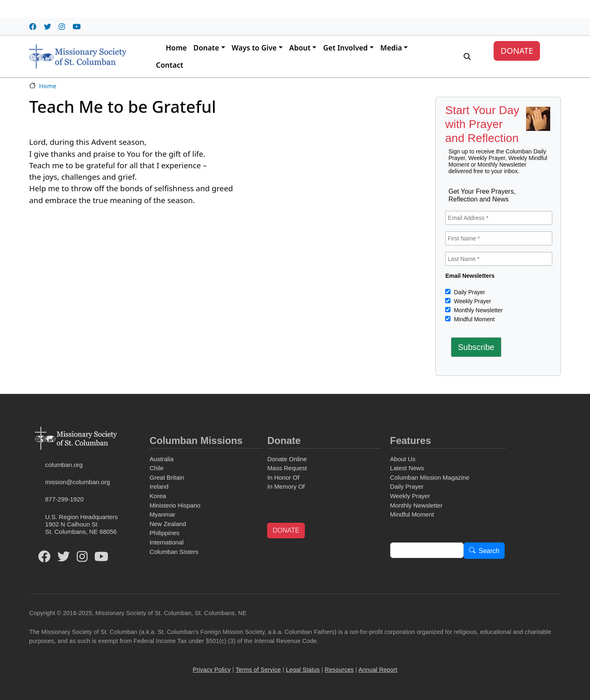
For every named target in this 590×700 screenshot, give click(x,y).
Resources (340, 670)
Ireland (159, 486)
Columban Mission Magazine (430, 477)
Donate (206, 48)
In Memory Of (286, 486)
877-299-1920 (64, 499)
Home (176, 48)
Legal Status (303, 670)
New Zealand (168, 524)
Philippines (164, 533)
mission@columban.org (78, 482)
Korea (158, 496)
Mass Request (287, 468)
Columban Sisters (174, 552)
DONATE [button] (286, 530)
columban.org (64, 465)
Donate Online (287, 459)
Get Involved (345, 48)
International (166, 542)
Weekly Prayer (472, 301)
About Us (403, 459)
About (300, 48)
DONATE (517, 51)
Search (489, 551)
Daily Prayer (469, 292)
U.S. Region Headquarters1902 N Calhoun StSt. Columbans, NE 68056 (81, 524)
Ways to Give (254, 48)
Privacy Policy (212, 670)
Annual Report (378, 670)
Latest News (407, 468)
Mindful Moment (473, 319)
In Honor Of (283, 477)
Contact (170, 65)
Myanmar (162, 514)
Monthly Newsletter (477, 310)
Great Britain (167, 477)
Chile (156, 468)
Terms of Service (258, 670)
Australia (161, 459)
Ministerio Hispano (175, 505)
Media (391, 48)
